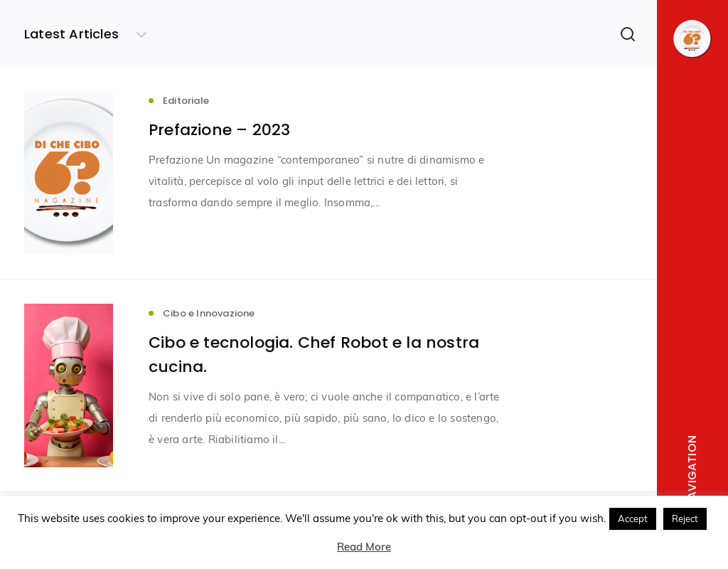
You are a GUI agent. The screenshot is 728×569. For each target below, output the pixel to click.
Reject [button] (685, 519)
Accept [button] (633, 519)
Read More (364, 547)
